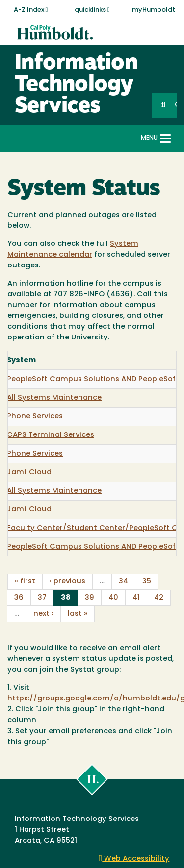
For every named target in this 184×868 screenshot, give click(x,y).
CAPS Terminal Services (51, 435)
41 (136, 598)
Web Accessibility (134, 859)
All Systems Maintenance (54, 398)
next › (43, 614)
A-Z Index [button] (31, 10)
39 (90, 598)
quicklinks (92, 10)
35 (147, 582)
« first (25, 582)
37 (42, 598)
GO (176, 105)
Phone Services (35, 417)
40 (113, 598)
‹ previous (67, 582)
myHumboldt (154, 10)
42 (159, 598)
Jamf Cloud (29, 472)
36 (19, 598)
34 (123, 582)
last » (78, 614)
